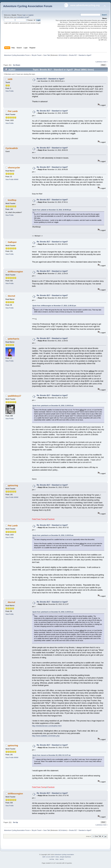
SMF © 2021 (55, 857)
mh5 (10, 79)
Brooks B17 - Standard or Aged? (51, 79)
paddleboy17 (15, 396)
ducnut (12, 296)
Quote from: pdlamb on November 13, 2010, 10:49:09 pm (52, 210)
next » (105, 62)
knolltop (12, 200)
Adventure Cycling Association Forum (28, 6)
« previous (99, 62)
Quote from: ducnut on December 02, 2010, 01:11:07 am (52, 755)
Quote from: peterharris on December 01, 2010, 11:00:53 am (53, 406)
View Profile (10, 91)
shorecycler (14, 168)
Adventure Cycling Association (64, 854)
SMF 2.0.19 (46, 857)
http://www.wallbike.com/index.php (46, 736)
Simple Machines (65, 857)
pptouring (13, 485)
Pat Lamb (13, 111)
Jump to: (89, 836)
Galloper (12, 242)
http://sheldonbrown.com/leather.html (47, 726)
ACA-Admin (63, 55)
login (24, 15)
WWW (16, 179)
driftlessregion (15, 272)
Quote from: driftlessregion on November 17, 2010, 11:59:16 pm (54, 306)
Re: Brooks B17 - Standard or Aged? (52, 111)
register (31, 15)
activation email (23, 17)
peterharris (14, 339)
